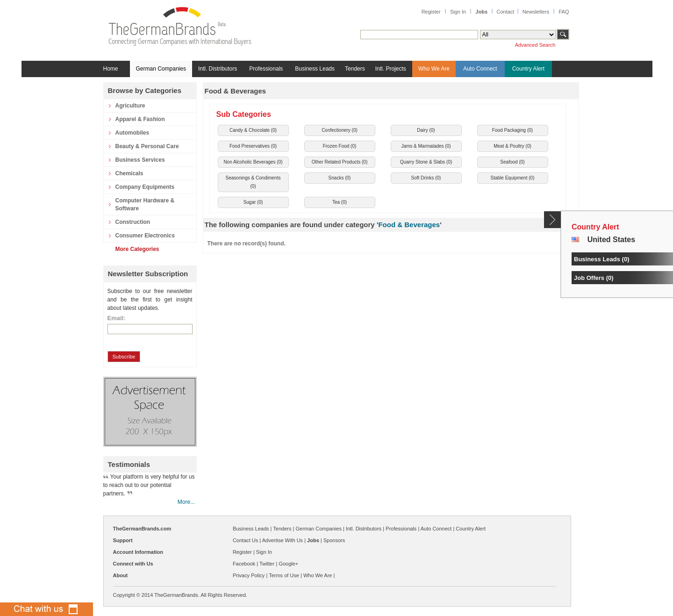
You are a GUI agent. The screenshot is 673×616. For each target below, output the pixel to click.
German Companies (161, 69)
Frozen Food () (340, 146)
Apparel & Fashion (140, 119)
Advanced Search (535, 45)
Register (431, 12)
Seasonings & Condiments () (253, 182)
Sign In (458, 12)
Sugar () (253, 202)
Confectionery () (340, 130)
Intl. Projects (391, 69)
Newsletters (536, 12)
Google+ (288, 564)
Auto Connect (480, 69)
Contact (505, 12)
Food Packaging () (512, 130)
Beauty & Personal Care (147, 146)
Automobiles (132, 133)
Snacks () (340, 178)
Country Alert (528, 69)
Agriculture (130, 106)
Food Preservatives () (253, 146)
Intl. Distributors (218, 69)
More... (186, 502)
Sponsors (334, 540)
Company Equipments (145, 187)
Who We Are (434, 69)
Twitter (267, 564)
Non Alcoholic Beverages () (253, 162)
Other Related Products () (340, 162)
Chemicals (129, 173)
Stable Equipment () (513, 178)
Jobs (482, 12)
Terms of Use (284, 575)
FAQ (564, 12)
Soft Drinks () (426, 178)
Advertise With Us (283, 540)
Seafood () (512, 162)
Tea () (340, 202)
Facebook (244, 564)
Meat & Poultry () (512, 146)
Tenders (355, 69)
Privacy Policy (249, 575)
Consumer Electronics (145, 236)
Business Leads (315, 69)
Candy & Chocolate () (253, 130)
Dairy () (426, 130)
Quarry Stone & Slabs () (426, 162)
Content (553, 220)
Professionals (266, 69)
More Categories (137, 249)
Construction (133, 222)
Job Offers (589, 278)
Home (111, 69)
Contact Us (245, 540)
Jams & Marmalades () (426, 146)
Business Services (140, 160)
